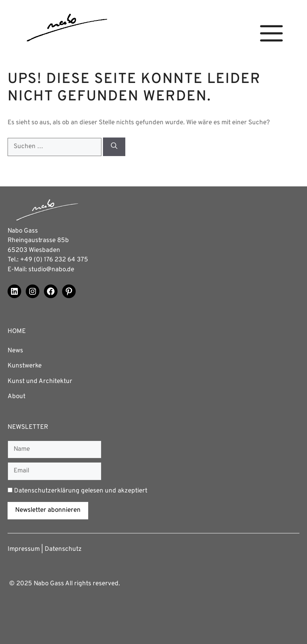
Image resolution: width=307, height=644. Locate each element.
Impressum (24, 549)
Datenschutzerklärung (47, 491)
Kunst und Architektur (40, 381)
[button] (271, 34)
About (16, 397)
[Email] (55, 471)
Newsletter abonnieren (48, 510)
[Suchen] (114, 147)
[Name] (55, 450)
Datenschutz (63, 549)
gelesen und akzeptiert (77, 491)
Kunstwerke (25, 366)
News (15, 351)
